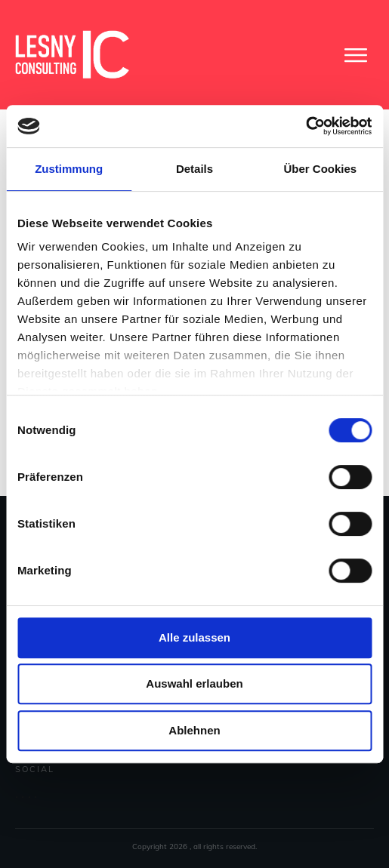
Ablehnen (194, 730)
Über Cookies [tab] (320, 169)
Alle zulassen (194, 637)
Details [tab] (194, 169)
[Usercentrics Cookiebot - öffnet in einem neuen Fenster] (306, 126)
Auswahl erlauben (194, 683)
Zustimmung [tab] (69, 169)
